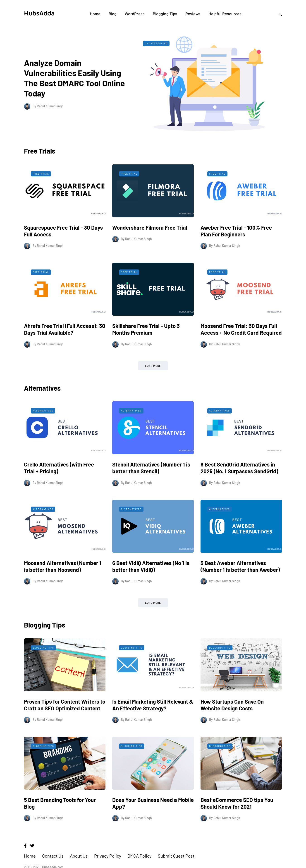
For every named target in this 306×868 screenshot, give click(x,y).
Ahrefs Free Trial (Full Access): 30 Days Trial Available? (65, 342)
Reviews (193, 14)
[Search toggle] (279, 14)
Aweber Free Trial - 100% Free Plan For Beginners (236, 244)
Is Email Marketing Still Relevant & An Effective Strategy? (153, 718)
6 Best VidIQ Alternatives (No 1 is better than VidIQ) (151, 579)
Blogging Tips (165, 14)
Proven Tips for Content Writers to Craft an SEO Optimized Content (65, 718)
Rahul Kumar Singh (50, 97)
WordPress (135, 14)
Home (95, 14)
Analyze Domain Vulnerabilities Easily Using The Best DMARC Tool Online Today (80, 73)
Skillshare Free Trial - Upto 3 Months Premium (146, 342)
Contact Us (53, 847)
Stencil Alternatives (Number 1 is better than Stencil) (151, 481)
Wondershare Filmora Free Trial (150, 241)
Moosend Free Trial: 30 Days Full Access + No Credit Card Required (241, 342)
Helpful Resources (225, 14)
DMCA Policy (139, 847)
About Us (79, 847)
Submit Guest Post (176, 847)
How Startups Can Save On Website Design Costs (232, 718)
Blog (113, 14)
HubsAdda (39, 13)
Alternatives (43, 424)
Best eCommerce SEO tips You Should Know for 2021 (237, 816)
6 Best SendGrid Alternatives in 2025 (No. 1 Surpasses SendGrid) (239, 481)
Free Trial (41, 187)
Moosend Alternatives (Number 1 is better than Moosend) (63, 579)
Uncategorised (176, 43)
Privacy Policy (108, 847)
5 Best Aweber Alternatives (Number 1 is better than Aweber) (240, 579)
